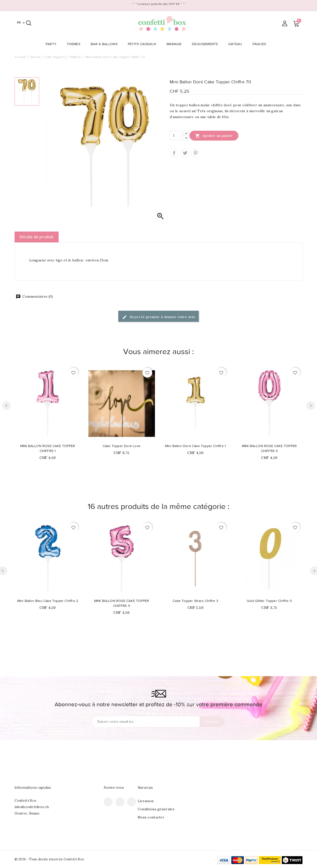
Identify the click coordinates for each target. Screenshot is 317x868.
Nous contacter (151, 817)
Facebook (108, 802)
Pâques (261, 44)
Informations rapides (33, 788)
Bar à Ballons (106, 44)
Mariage (175, 44)
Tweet (185, 153)
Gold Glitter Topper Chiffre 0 (269, 601)
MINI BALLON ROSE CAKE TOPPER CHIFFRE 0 (269, 449)
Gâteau (237, 44)
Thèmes (75, 44)
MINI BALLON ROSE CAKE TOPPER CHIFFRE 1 (48, 449)
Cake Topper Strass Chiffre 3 (195, 601)
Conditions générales (156, 809)
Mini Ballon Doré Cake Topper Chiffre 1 (196, 446)
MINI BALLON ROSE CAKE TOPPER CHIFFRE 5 (122, 603)
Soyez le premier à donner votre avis (159, 317)
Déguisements (206, 44)
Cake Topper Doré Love (122, 446)
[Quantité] (176, 135)
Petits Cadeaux (143, 44)
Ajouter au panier (214, 136)
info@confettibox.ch (32, 807)
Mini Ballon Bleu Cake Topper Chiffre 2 (48, 601)
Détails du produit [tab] (37, 237)
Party (53, 44)
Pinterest (195, 153)
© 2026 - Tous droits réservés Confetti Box (49, 859)
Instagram (132, 802)
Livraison (146, 801)
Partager (174, 153)
